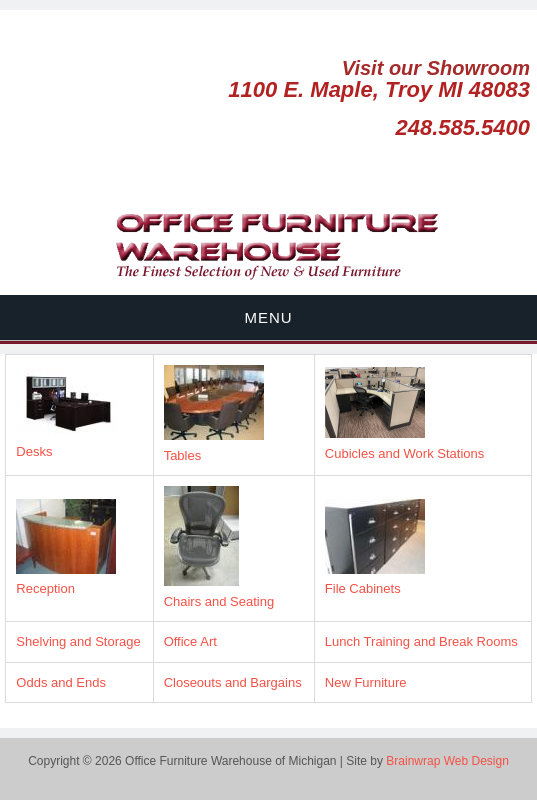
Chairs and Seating (219, 601)
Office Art (190, 641)
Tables (183, 455)
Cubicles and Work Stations (404, 453)
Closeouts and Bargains (233, 682)
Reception (45, 588)
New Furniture (366, 682)
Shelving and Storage (78, 641)
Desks (34, 451)
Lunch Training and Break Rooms (421, 641)
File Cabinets (363, 588)
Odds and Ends (61, 682)
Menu (268, 317)
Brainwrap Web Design (447, 761)
